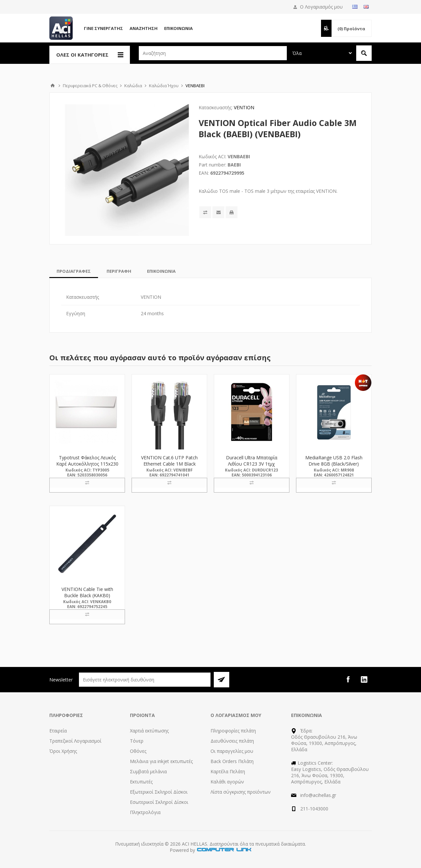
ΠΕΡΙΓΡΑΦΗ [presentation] (119, 271)
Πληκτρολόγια (145, 812)
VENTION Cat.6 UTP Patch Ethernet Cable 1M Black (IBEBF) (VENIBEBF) (169, 464)
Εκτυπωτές (141, 782)
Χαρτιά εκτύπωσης (149, 731)
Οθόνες (138, 751)
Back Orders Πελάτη (232, 761)
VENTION (244, 107)
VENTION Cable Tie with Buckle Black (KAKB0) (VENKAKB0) (87, 595)
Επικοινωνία (178, 28)
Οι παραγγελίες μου (232, 751)
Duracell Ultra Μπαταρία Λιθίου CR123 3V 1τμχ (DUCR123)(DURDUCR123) (252, 464)
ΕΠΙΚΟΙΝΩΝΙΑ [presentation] (161, 271)
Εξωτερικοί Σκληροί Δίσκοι (159, 792)
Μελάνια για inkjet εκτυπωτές (161, 761)
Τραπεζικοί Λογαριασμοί (75, 741)
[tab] (74, 271)
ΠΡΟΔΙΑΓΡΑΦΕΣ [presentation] (74, 271)
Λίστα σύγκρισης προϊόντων (241, 792)
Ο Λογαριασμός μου (321, 7)
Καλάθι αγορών (227, 782)
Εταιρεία (58, 731)
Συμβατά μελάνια (148, 771)
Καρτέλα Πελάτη (228, 771)
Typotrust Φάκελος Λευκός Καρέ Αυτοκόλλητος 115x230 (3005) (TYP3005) (87, 464)
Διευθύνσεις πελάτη (232, 741)
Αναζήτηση (144, 28)
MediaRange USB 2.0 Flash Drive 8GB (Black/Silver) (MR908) (334, 464)
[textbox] (213, 53)
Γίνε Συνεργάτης (103, 28)
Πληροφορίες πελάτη (233, 731)
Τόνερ (137, 741)
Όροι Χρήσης (63, 751)
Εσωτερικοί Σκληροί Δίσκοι (159, 802)
